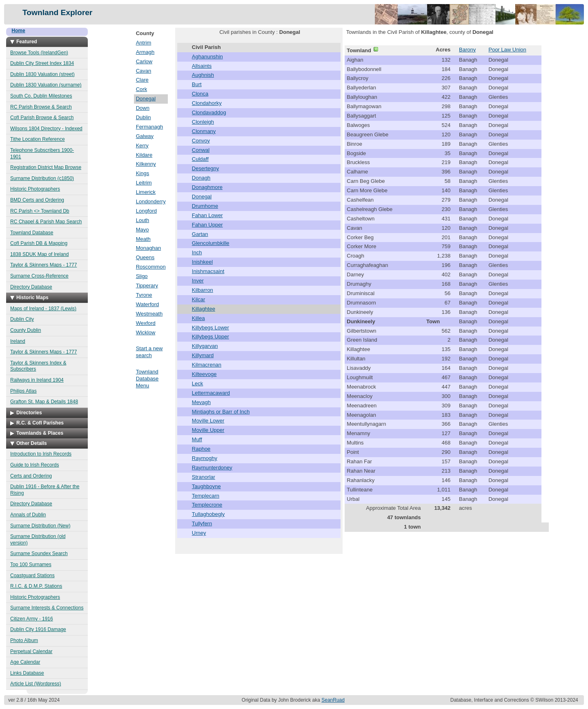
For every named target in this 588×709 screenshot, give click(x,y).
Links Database (27, 673)
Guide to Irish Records (35, 465)
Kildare (144, 155)
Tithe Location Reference (38, 139)
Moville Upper (208, 430)
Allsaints (202, 66)
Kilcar (199, 299)
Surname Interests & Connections (47, 608)
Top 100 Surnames (31, 565)
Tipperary (147, 286)
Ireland (18, 341)
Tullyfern (202, 523)
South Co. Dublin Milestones (41, 96)
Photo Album (24, 640)
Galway (145, 136)
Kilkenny (146, 164)
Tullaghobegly (208, 514)
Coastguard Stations (32, 576)
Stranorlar (204, 477)
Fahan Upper (207, 225)
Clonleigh (203, 122)
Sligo (142, 276)
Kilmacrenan (207, 365)
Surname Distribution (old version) (38, 540)
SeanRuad (333, 700)
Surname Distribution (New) (40, 526)
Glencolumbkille (211, 243)
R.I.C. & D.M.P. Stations (36, 586)
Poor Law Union (507, 50)
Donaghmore (207, 187)
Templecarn (206, 496)
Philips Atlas (23, 391)
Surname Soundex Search (39, 553)
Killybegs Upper (210, 337)
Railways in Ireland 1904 (37, 380)
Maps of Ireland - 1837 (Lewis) (43, 309)
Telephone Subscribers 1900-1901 (42, 153)
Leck (197, 383)
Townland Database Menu (147, 379)
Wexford (146, 323)
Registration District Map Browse (46, 167)
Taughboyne (206, 486)
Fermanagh (149, 127)
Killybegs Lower (210, 328)
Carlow (144, 61)
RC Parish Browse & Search (41, 107)
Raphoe (201, 449)
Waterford (148, 304)
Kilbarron (203, 290)
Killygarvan (205, 346)
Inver (198, 281)
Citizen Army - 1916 (32, 619)
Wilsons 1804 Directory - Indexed (46, 129)
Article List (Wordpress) (36, 684)
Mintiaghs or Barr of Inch (221, 412)
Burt (197, 84)
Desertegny (205, 168)
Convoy (201, 141)
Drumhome (205, 206)
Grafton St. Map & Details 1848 (44, 402)
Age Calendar (25, 662)
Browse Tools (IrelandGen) (39, 53)
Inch (197, 252)
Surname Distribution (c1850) (42, 178)
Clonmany (204, 131)
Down (143, 108)
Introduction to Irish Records (41, 454)
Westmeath (149, 314)
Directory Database (31, 287)
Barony (467, 50)
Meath (143, 239)
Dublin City (22, 319)
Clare (142, 80)
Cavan (144, 71)
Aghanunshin (207, 57)
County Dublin (26, 330)
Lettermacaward (211, 393)
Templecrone (207, 505)
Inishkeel (202, 262)
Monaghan (148, 248)
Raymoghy (205, 458)
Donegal (146, 99)
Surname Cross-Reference (39, 276)
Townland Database (32, 233)
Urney (199, 533)
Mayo (143, 230)
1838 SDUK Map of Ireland (39, 254)
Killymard (203, 355)
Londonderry (151, 201)
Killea (198, 318)
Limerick (146, 192)
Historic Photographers (35, 189)
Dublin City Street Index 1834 (42, 63)
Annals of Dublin (28, 515)
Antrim (144, 43)
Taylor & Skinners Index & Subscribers (38, 366)
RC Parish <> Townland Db (40, 211)
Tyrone (144, 295)
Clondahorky (207, 103)
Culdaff (200, 159)
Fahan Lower (207, 215)
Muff (197, 439)
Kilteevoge (204, 374)
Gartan (200, 234)
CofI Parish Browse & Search (42, 118)
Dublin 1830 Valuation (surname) (46, 85)
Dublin (144, 117)
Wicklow (146, 332)
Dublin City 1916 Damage (38, 629)
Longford (146, 211)
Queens (145, 257)
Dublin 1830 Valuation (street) (42, 74)
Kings (143, 173)
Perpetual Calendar (31, 651)
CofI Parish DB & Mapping (39, 243)
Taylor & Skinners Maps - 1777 (43, 265)
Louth (143, 220)
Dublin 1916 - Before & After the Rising (45, 490)
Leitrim (144, 183)
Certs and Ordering (31, 476)
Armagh (145, 52)
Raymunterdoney (212, 468)
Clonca (200, 94)
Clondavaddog (209, 112)
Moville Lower (208, 421)
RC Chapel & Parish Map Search (46, 222)
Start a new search (149, 352)
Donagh (201, 178)
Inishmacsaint (208, 271)
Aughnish (203, 75)
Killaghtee (204, 309)
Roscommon (151, 267)
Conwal (201, 150)
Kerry (142, 146)
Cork (141, 89)
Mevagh (201, 402)
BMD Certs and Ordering (37, 200)
